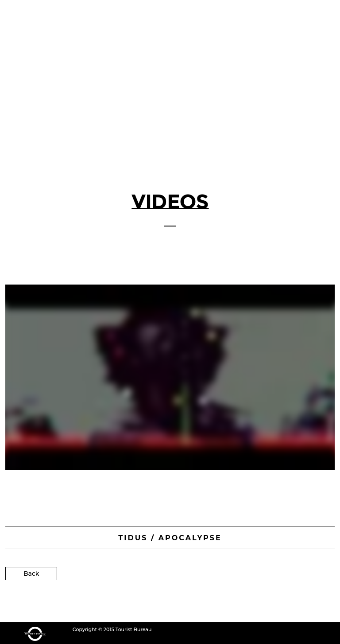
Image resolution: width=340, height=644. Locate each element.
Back (31, 572)
